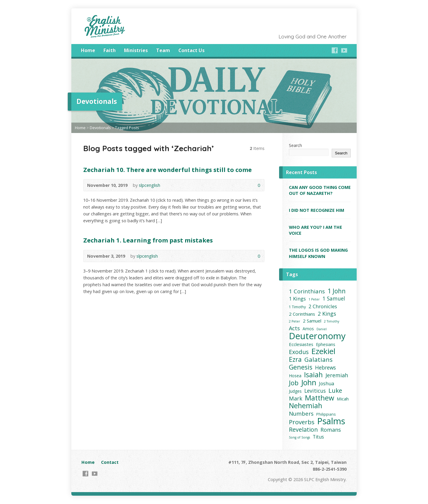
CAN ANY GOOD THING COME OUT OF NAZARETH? (320, 190)
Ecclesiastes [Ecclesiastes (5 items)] (301, 344)
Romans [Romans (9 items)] (331, 430)
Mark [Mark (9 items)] (296, 399)
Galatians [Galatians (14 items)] (318, 360)
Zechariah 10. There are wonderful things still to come (167, 170)
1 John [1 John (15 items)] (337, 291)
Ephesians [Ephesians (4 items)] (326, 344)
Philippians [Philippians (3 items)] (326, 414)
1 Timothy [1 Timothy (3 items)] (297, 307)
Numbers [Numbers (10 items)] (301, 413)
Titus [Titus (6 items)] (318, 437)
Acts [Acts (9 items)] (294, 328)
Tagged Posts (127, 128)
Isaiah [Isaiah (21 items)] (313, 375)
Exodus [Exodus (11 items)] (299, 352)
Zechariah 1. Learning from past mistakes (148, 240)
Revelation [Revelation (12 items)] (303, 429)
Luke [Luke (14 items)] (335, 390)
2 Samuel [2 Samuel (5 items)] (312, 321)
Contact (110, 462)
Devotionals (100, 128)
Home (88, 50)
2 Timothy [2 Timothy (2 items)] (332, 321)
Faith (110, 50)
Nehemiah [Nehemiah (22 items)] (306, 406)
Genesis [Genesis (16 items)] (301, 367)
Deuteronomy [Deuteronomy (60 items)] (317, 336)
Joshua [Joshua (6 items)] (326, 384)
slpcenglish (150, 185)
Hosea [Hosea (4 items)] (295, 376)
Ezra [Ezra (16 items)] (295, 359)
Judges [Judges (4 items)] (295, 391)
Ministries (136, 50)
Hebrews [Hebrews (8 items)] (325, 368)
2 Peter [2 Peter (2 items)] (295, 321)
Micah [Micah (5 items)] (343, 399)
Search (295, 145)
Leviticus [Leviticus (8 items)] (315, 391)
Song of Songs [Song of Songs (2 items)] (299, 437)
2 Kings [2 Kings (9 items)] (327, 314)
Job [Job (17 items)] (294, 383)
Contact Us (191, 50)
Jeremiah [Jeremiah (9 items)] (337, 375)
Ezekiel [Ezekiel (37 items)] (323, 351)
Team (163, 50)
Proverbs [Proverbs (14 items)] (302, 422)
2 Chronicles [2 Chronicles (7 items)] (323, 306)
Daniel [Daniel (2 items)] (322, 329)
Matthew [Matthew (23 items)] (320, 398)
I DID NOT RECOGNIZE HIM (317, 210)
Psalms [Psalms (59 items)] (331, 421)
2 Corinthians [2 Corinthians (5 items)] (302, 314)
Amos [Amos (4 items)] (308, 329)
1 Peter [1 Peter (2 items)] (314, 299)
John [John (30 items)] (309, 382)
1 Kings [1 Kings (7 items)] (297, 299)
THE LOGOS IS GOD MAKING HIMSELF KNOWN (318, 253)
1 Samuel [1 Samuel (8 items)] (334, 299)
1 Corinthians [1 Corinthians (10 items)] (307, 291)
